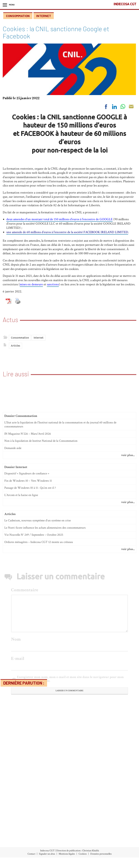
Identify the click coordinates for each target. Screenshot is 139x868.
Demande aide (13, 547)
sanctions (53, 284)
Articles (15, 355)
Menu (12, 5)
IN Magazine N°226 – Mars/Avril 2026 (28, 533)
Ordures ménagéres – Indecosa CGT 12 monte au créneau (39, 641)
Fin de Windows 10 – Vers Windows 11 (28, 580)
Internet (44, 16)
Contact (31, 854)
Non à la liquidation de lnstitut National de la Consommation (41, 540)
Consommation (18, 16)
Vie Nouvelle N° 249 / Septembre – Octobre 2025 (34, 634)
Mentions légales (67, 854)
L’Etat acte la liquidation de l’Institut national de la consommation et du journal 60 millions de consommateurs (60, 524)
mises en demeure (31, 284)
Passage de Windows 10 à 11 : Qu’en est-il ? (30, 587)
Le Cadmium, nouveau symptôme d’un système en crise (38, 619)
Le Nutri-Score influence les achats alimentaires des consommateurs (45, 627)
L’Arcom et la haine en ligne (21, 594)
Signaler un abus (47, 854)
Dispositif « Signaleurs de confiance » (27, 572)
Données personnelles (101, 854)
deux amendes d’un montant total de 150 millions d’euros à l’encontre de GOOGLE (59, 219)
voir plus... (128, 554)
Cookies (83, 854)
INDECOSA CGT (125, 4)
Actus (10, 312)
